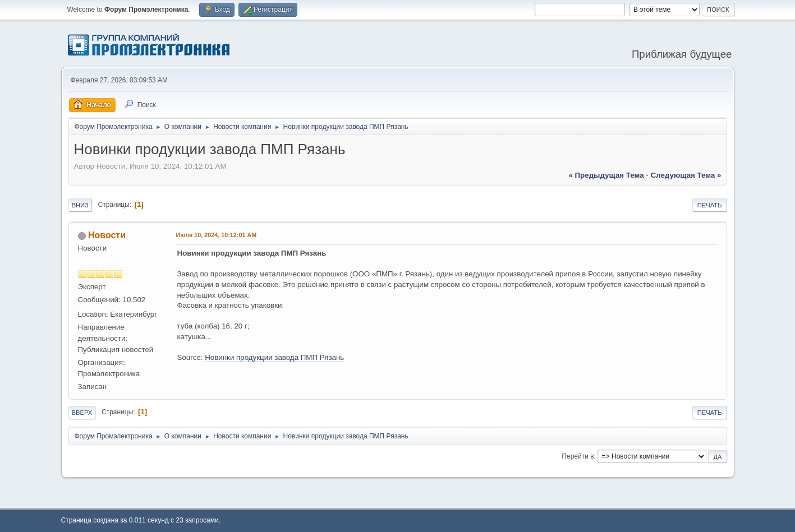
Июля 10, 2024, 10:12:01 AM (217, 235)
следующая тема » (686, 175)
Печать (710, 205)
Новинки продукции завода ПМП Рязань (274, 357)
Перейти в (578, 456)
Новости (107, 235)
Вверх (82, 413)
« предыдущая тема (606, 175)
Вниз (80, 205)
